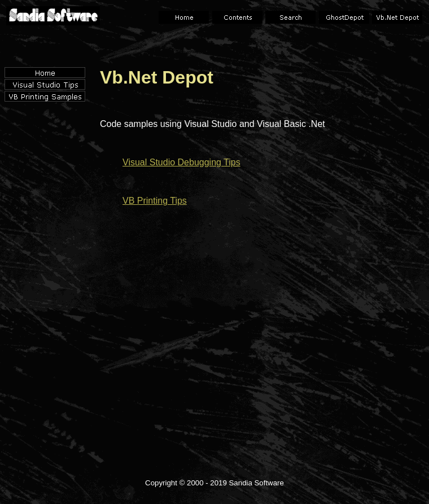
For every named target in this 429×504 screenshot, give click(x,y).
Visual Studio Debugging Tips (181, 162)
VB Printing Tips (155, 201)
